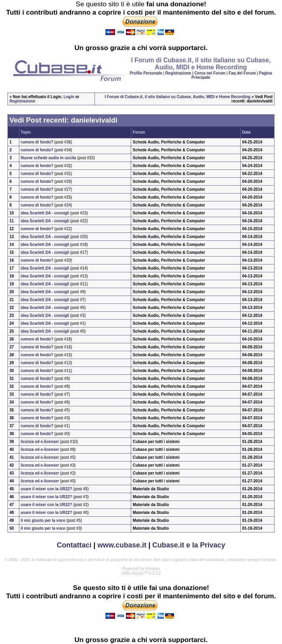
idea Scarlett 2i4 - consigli (45, 213)
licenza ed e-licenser (40, 442)
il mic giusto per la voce (43, 520)
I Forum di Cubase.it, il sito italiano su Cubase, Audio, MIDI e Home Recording (178, 97)
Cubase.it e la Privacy (189, 545)
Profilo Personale (146, 73)
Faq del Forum (242, 73)
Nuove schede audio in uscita (49, 158)
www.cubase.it (122, 545)
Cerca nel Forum (210, 73)
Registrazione (178, 73)
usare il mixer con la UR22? (47, 489)
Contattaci (74, 545)
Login (69, 97)
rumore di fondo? (37, 142)
